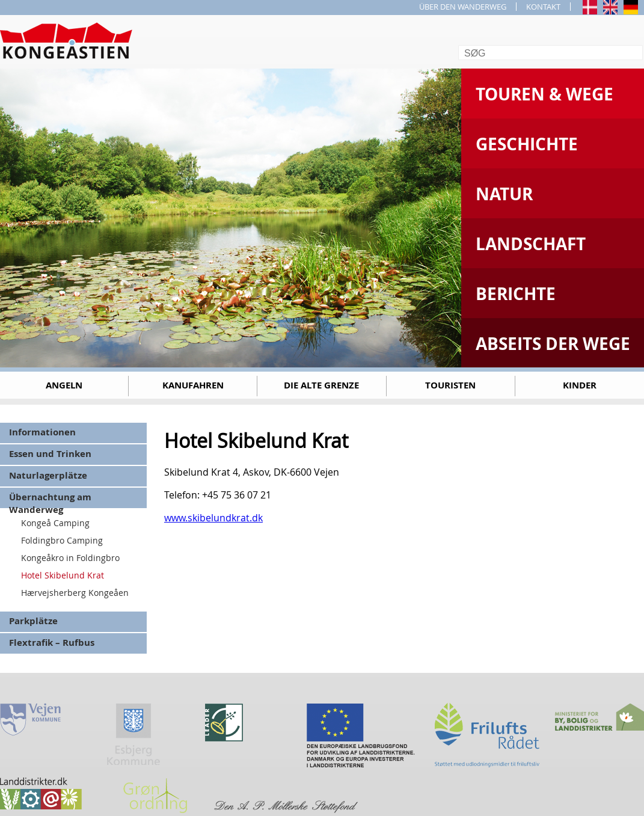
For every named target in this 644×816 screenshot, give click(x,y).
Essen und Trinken (50, 454)
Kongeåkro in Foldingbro (70, 558)
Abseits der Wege (553, 344)
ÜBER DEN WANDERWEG (463, 7)
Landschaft (531, 244)
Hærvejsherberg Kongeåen (75, 593)
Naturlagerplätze (48, 475)
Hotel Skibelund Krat (63, 575)
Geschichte (527, 144)
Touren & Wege (544, 94)
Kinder (580, 385)
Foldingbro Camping (62, 540)
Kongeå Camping (55, 523)
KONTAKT (543, 7)
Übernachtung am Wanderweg (50, 499)
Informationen (42, 432)
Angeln (64, 385)
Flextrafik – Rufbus (52, 643)
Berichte (516, 294)
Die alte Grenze (321, 385)
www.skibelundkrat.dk (213, 518)
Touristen (450, 385)
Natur (504, 194)
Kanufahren (193, 385)
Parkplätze (33, 621)
